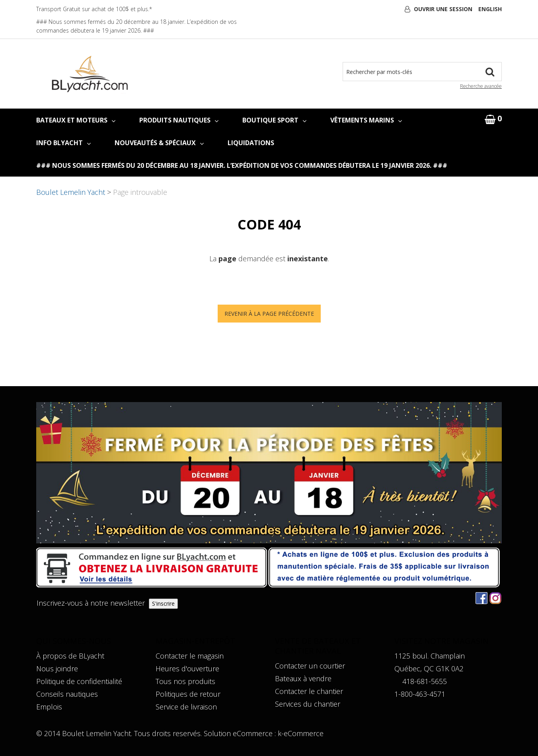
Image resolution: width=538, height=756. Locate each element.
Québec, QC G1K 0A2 (429, 669)
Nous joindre (57, 669)
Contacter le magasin (190, 656)
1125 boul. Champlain (430, 656)
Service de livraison (186, 707)
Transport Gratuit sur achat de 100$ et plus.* (94, 9)
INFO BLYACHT (63, 143)
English (490, 9)
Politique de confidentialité (79, 681)
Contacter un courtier (310, 666)
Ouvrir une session (443, 9)
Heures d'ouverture (187, 669)
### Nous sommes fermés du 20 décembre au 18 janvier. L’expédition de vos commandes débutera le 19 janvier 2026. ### (242, 165)
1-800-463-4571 (420, 694)
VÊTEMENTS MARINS (366, 120)
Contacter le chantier (309, 691)
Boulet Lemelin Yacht (71, 192)
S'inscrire (163, 603)
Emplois (49, 707)
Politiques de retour (188, 694)
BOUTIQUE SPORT (274, 120)
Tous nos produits (185, 681)
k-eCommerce (301, 733)
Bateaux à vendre (303, 678)
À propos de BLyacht (70, 656)
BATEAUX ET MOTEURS (76, 120)
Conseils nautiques (67, 694)
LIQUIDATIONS (251, 143)
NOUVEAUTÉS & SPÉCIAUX (159, 143)
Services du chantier (308, 704)
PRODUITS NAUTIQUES (179, 120)
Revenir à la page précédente (269, 314)
